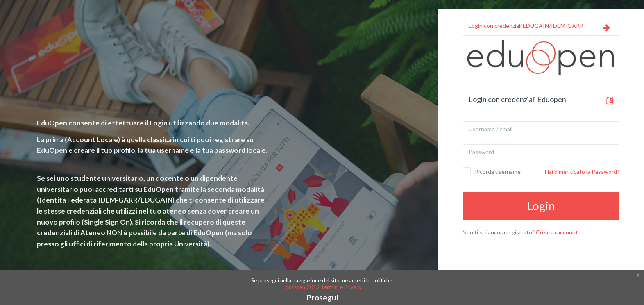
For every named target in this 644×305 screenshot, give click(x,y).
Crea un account (557, 232)
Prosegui (322, 297)
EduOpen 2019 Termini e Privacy (322, 287)
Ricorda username (498, 172)
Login (541, 206)
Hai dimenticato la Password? (582, 172)
